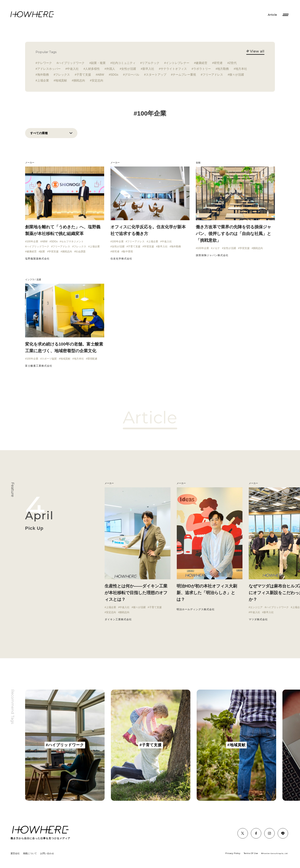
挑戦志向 (79, 80)
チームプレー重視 (184, 75)
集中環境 (128, 252)
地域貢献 (61, 80)
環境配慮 (92, 359)
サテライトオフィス (174, 69)
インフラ (30, 280)
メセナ (216, 248)
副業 (42, 252)
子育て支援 (84, 75)
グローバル (132, 75)
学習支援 (54, 252)
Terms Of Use (251, 853)
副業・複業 (98, 63)
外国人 (111, 69)
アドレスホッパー (49, 69)
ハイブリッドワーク (71, 63)
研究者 (218, 63)
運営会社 (15, 853)
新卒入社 (148, 69)
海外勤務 (43, 75)
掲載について (30, 853)
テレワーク (45, 63)
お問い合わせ (47, 853)
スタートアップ (156, 75)
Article (272, 15)
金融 (198, 163)
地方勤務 (223, 69)
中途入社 (73, 69)
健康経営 (201, 63)
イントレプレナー (178, 63)
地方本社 (241, 69)
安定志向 (97, 80)
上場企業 (43, 80)
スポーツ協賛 (49, 359)
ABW (101, 75)
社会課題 (81, 252)
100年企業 (32, 241)
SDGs (114, 75)
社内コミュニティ (124, 63)
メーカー (30, 163)
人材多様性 (92, 69)
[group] (65, 745)
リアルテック (151, 63)
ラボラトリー (202, 69)
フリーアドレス (213, 75)
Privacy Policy (233, 853)
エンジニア (256, 607)
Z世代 (233, 63)
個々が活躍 (237, 75)
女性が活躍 (129, 69)
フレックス (63, 75)
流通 (39, 280)
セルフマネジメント (72, 241)
